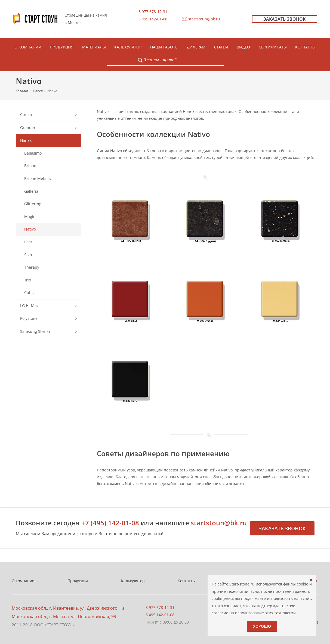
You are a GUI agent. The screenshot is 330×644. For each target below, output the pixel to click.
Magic (30, 217)
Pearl (29, 242)
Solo (28, 255)
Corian (48, 115)
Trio (28, 280)
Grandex (48, 128)
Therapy (32, 267)
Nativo (30, 229)
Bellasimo (33, 153)
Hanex (38, 91)
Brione (30, 166)
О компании (23, 581)
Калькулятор (133, 581)
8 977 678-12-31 (153, 12)
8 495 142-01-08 (153, 19)
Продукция (78, 581)
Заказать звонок (282, 528)
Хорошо (262, 626)
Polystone (48, 319)
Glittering (33, 204)
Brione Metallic (38, 178)
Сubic (29, 292)
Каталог (22, 91)
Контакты (187, 581)
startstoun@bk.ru (204, 19)
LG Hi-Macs (48, 306)
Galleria (31, 191)
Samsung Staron (48, 332)
